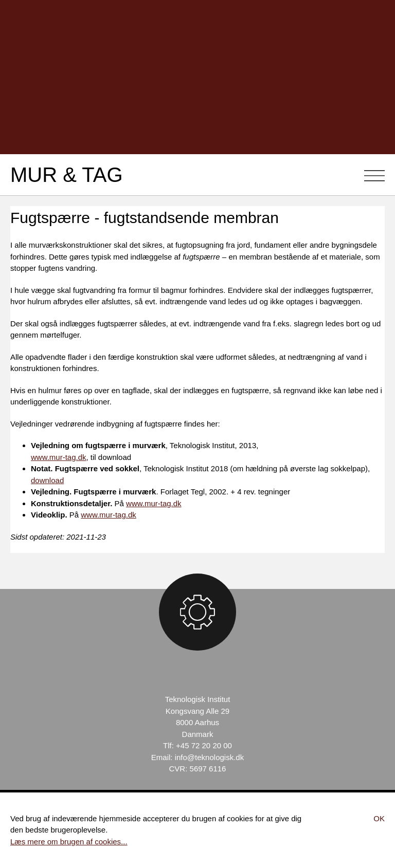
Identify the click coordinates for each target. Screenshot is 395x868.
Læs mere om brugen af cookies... (69, 842)
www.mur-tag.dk (59, 457)
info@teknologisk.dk (209, 757)
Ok (379, 818)
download (47, 480)
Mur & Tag (67, 175)
